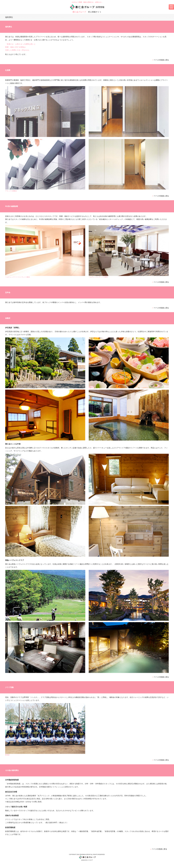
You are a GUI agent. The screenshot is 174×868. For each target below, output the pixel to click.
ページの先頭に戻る (161, 60)
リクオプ (90, 860)
